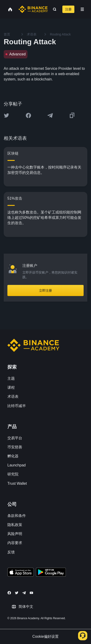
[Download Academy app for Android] (51, 573)
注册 (68, 9)
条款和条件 (17, 516)
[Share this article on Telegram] (50, 115)
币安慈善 (15, 447)
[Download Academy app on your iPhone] (21, 573)
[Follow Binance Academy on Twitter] (17, 593)
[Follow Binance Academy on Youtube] (31, 593)
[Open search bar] (53, 9)
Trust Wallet (17, 483)
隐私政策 (15, 525)
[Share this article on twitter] (6, 115)
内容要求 (15, 543)
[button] (82, 9)
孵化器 (13, 456)
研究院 (13, 474)
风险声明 (15, 534)
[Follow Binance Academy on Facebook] (9, 593)
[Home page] (33, 9)
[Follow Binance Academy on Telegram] (24, 593)
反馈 (11, 552)
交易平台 (15, 438)
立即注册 (45, 290)
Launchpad (17, 465)
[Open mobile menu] (82, 9)
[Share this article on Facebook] (28, 115)
